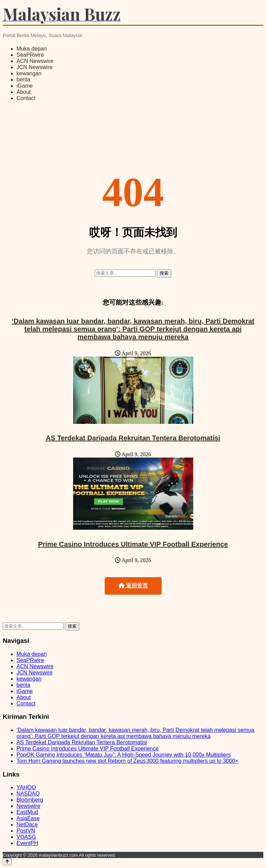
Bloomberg (30, 800)
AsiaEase (28, 818)
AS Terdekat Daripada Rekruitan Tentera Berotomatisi (133, 438)
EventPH (27, 843)
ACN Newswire (35, 61)
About (24, 92)
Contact (26, 98)
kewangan (29, 73)
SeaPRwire (30, 55)
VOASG (26, 837)
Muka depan (32, 49)
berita (23, 80)
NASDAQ (28, 794)
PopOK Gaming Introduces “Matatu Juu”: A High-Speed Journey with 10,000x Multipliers (124, 755)
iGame (25, 86)
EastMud (27, 812)
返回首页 (133, 586)
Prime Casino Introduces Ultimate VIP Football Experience (133, 544)
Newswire (28, 806)
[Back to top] (7, 862)
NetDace (27, 825)
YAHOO (26, 787)
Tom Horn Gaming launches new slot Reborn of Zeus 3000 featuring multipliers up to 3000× (128, 761)
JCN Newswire (34, 67)
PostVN (26, 831)
